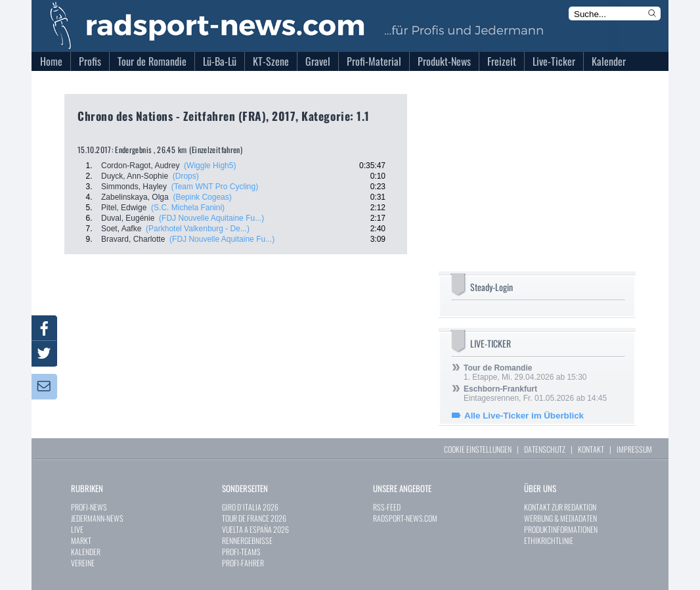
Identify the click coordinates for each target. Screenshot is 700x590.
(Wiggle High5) (210, 166)
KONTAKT (591, 449)
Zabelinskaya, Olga (135, 197)
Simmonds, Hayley (134, 187)
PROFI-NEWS (89, 507)
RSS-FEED (387, 507)
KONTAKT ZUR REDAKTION (560, 507)
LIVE (77, 529)
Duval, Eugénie (128, 218)
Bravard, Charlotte (133, 239)
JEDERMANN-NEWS (97, 518)
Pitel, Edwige (124, 208)
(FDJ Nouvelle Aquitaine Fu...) (211, 218)
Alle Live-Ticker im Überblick (524, 416)
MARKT (81, 540)
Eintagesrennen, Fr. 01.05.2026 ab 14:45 (535, 394)
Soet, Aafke (121, 229)
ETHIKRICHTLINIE (549, 540)
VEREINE (83, 563)
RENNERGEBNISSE (247, 540)
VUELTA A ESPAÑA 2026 (255, 529)
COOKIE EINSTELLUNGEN (478, 449)
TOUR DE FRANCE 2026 (254, 518)
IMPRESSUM (634, 449)
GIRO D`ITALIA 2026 (250, 507)
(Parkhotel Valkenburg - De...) (198, 229)
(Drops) (186, 176)
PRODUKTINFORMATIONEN (561, 529)
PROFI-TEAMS (241, 552)
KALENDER (86, 552)
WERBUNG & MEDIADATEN (560, 518)
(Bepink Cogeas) (202, 197)
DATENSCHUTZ (545, 449)
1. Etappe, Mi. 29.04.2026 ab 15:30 (525, 373)
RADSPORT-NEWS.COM (405, 518)
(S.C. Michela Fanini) (188, 208)
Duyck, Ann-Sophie (135, 176)
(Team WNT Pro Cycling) (215, 187)
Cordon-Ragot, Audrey (140, 166)
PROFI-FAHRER (243, 563)
